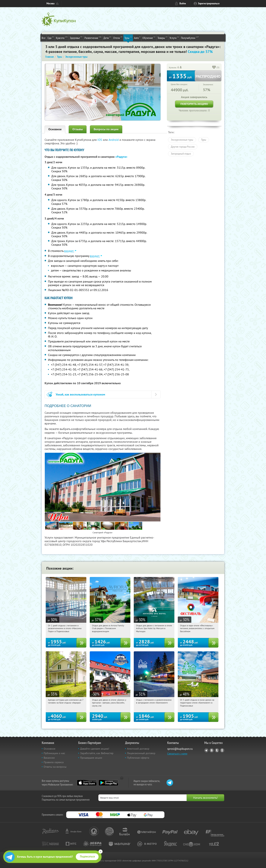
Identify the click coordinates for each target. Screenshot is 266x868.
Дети (107, 38)
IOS (100, 140)
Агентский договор (138, 749)
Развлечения (93, 38)
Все (44, 38)
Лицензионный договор (141, 753)
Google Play (108, 783)
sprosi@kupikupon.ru (180, 749)
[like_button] (214, 68)
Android (114, 140)
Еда (51, 38)
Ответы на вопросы (55, 767)
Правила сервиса (54, 762)
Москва (50, 3)
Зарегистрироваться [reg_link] (209, 3)
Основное (55, 129)
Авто (137, 38)
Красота (62, 38)
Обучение (149, 38)
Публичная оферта (138, 758)
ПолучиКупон (190, 38)
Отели (118, 38)
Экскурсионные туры (182, 140)
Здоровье (76, 38)
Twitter (217, 750)
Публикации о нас (54, 753)
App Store (87, 783)
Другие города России (183, 147)
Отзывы (78, 129)
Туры (128, 38)
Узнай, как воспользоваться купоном (80, 394)
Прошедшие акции (91, 758)
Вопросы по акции (106, 129)
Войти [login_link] (183, 3)
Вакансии (49, 758)
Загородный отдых (181, 154)
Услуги (174, 38)
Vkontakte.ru (212, 750)
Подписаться (87, 857)
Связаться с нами (177, 754)
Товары (162, 38)
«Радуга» (121, 157)
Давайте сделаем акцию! (95, 749)
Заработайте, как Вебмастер (97, 753)
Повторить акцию (194, 104)
